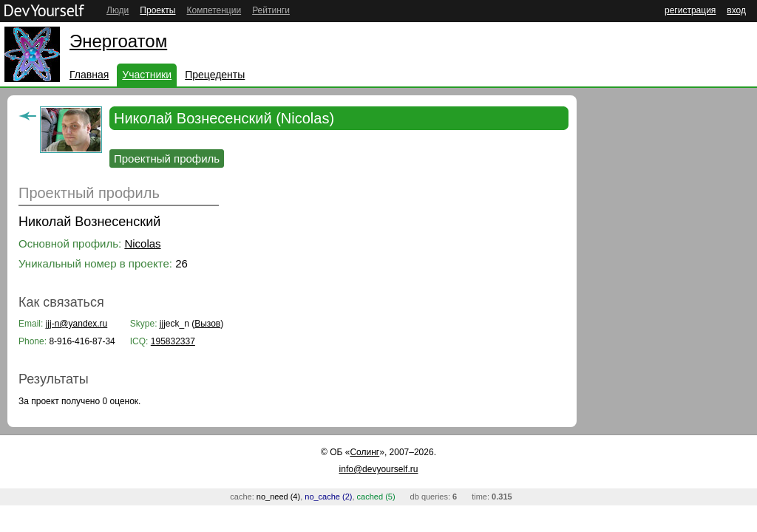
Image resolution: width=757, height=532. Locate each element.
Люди (118, 10)
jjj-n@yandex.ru (77, 324)
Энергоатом (118, 41)
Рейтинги (271, 10)
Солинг (364, 452)
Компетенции (214, 10)
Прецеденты (215, 75)
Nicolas (142, 243)
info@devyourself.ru (379, 469)
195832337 (173, 341)
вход (736, 10)
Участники (147, 75)
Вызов (207, 324)
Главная (89, 75)
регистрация (690, 10)
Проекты (157, 10)
